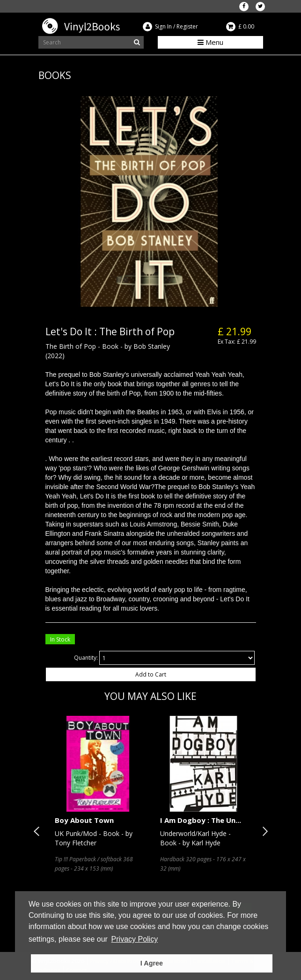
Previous (38, 831)
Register (187, 26)
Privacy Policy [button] (135, 939)
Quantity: (86, 658)
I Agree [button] (152, 963)
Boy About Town (84, 820)
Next (263, 831)
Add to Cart (151, 674)
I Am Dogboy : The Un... (201, 820)
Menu (210, 42)
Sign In (163, 26)
